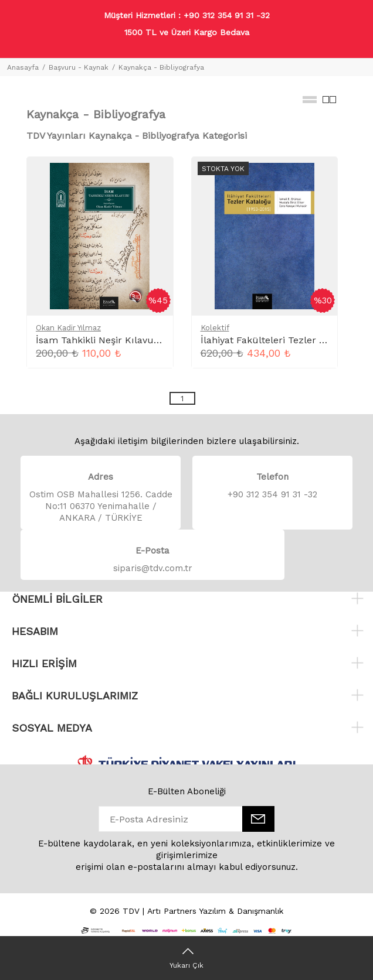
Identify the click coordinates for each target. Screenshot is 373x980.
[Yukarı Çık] (186, 958)
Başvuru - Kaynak (79, 67)
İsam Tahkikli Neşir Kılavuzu (101, 340)
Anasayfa (23, 67)
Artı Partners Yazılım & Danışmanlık (215, 911)
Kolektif (215, 328)
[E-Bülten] (258, 819)
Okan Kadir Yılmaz (68, 328)
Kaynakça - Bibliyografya (161, 67)
